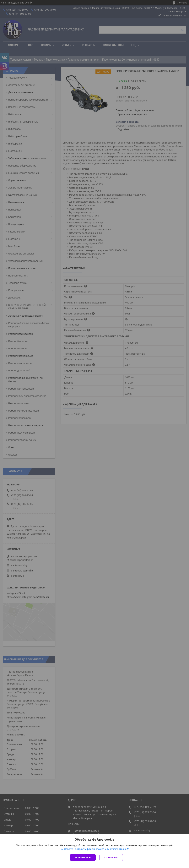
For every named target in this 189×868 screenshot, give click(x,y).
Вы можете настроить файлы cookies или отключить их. (93, 849)
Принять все (83, 857)
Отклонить (111, 857)
